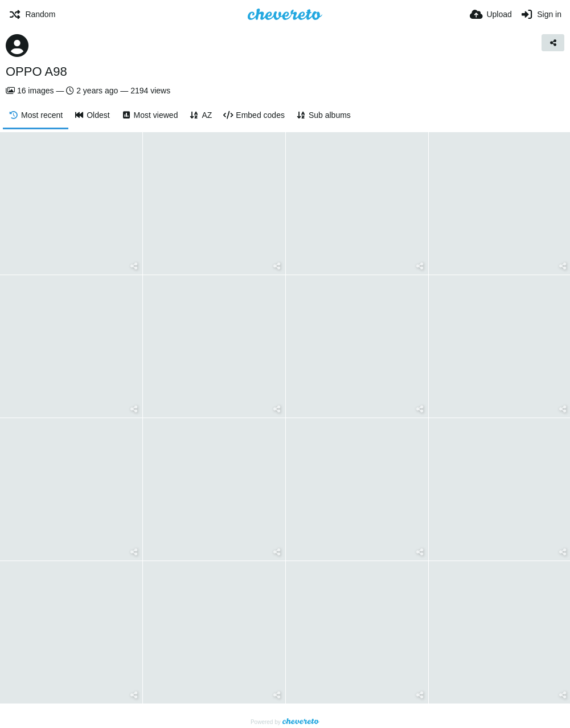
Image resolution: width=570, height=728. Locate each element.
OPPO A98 (36, 71)
